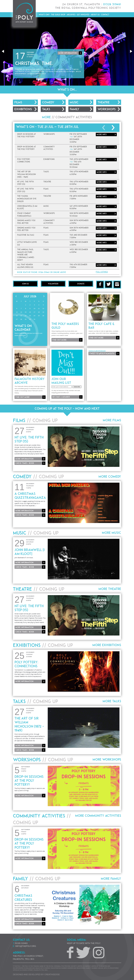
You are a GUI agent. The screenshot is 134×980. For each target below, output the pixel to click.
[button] (3, 51)
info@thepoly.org (26, 946)
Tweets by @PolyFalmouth (97, 351)
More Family (111, 879)
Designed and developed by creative (36, 974)
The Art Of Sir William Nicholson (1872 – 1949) (29, 724)
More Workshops (107, 759)
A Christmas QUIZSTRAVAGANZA (30, 496)
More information (68, 53)
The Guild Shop (58, 15)
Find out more (59, 340)
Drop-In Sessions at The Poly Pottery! (29, 780)
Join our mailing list (61, 381)
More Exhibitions (107, 645)
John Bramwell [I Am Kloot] (30, 552)
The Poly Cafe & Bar (101, 326)
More (102, 134)
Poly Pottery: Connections (26, 664)
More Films (112, 420)
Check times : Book (25, 463)
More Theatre (110, 589)
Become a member (61, 397)
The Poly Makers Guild (65, 326)
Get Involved (83, 15)
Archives (71, 15)
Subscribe (77, 387)
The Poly (24, 13)
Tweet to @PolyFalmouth (102, 353)
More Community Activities (98, 816)
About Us (95, 15)
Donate (81, 284)
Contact (105, 15)
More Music (111, 533)
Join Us (25, 284)
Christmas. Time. (34, 63)
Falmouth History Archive (30, 381)
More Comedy (110, 476)
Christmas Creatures (23, 897)
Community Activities (74, 117)
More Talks (112, 701)
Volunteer (53, 284)
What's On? (44, 15)
